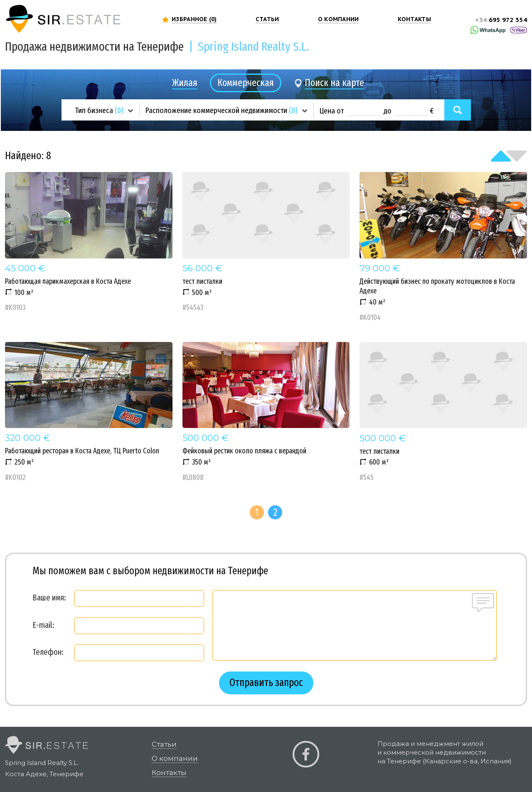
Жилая (185, 83)
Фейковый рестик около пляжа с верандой (266, 412)
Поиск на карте (334, 83)
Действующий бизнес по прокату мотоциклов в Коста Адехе (443, 247)
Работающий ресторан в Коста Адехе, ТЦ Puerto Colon (89, 412)
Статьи (164, 744)
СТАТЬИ (267, 19)
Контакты (169, 772)
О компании (175, 758)
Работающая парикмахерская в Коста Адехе (89, 242)
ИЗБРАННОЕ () (194, 19)
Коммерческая (246, 83)
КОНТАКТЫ (414, 19)
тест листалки (266, 242)
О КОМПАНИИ (339, 19)
